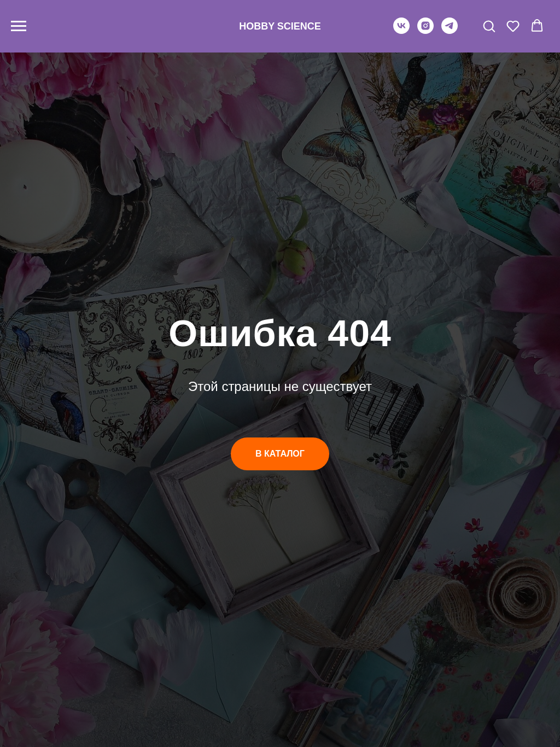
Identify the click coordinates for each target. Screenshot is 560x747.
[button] (489, 26)
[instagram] (425, 31)
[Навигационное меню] (19, 26)
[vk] (401, 31)
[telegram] (450, 31)
